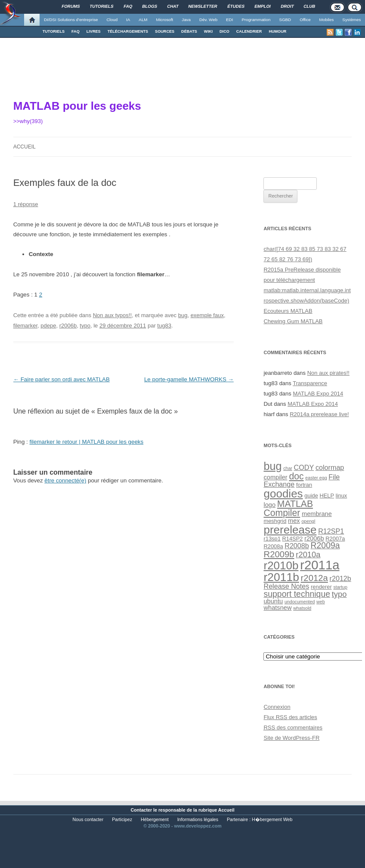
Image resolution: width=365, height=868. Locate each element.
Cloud (112, 20)
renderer (321, 587)
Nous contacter (88, 819)
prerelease (290, 530)
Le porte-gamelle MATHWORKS (189, 379)
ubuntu (273, 601)
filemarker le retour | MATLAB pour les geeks (86, 442)
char (288, 468)
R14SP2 (293, 539)
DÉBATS (189, 31)
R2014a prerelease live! (319, 414)
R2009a (325, 545)
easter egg (316, 478)
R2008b (297, 546)
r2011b (281, 577)
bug (183, 315)
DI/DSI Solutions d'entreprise (71, 20)
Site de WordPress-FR (291, 738)
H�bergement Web (272, 819)
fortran (304, 485)
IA (128, 20)
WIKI (208, 31)
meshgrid (275, 521)
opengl (308, 521)
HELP (327, 496)
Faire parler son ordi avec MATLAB (62, 379)
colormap (330, 467)
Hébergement (155, 819)
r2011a (320, 565)
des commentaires (293, 727)
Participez (122, 819)
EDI (229, 20)
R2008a (273, 546)
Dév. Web (208, 20)
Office (305, 20)
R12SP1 (331, 531)
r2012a (314, 578)
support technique (297, 594)
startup (340, 587)
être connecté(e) (65, 480)
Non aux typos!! (112, 315)
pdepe (48, 326)
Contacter (141, 810)
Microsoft (165, 20)
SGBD (285, 20)
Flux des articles (290, 717)
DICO (224, 31)
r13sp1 (272, 539)
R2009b (279, 554)
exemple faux (207, 315)
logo (269, 505)
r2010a (308, 554)
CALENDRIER (249, 31)
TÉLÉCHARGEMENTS (128, 31)
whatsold (302, 608)
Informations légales (198, 819)
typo (85, 326)
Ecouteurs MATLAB (288, 311)
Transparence (310, 383)
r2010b (281, 565)
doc (296, 476)
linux (341, 496)
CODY (304, 467)
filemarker (25, 326)
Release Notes (286, 586)
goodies (283, 494)
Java (186, 20)
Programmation (256, 20)
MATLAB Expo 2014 (318, 394)
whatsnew (277, 608)
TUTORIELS (54, 31)
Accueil (25, 147)
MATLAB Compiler (288, 508)
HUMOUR (277, 31)
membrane (317, 514)
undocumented (300, 602)
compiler (275, 477)
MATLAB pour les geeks (77, 106)
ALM (143, 20)
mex (294, 521)
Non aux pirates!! (328, 373)
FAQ (76, 31)
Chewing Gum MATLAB (293, 321)
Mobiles (327, 20)
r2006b (68, 326)
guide (311, 496)
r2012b (340, 578)
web (321, 602)
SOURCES (165, 31)
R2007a (335, 539)
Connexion (277, 707)
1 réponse (26, 204)
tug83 (164, 326)
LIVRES (94, 31)
